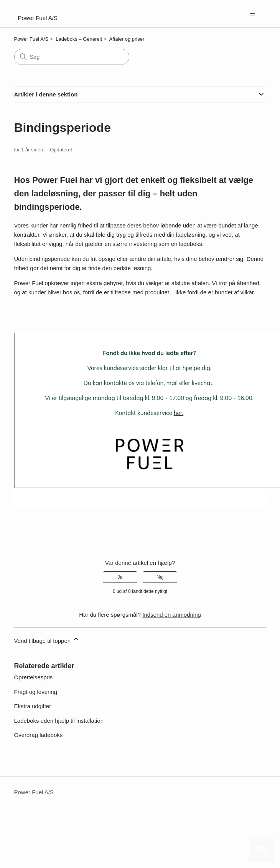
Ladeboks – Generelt (79, 39)
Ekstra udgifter (33, 706)
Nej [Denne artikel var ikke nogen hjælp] (160, 577)
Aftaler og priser (127, 39)
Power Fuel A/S (31, 39)
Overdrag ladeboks (39, 735)
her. (179, 413)
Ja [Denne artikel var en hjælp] (120, 577)
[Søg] (72, 57)
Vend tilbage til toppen (47, 640)
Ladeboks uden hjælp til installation (59, 721)
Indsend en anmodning (172, 615)
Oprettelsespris (34, 677)
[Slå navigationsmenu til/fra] (253, 14)
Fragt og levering (36, 692)
